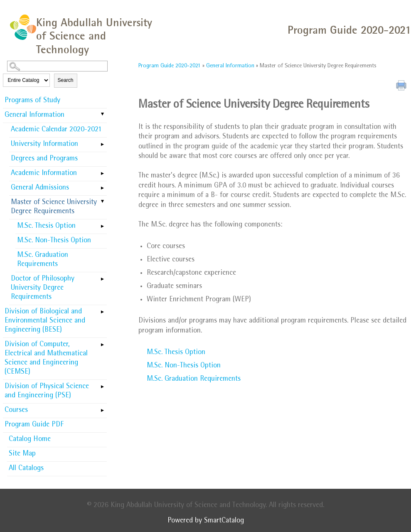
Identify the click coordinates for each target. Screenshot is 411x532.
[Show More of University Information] (103, 142)
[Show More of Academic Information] (103, 171)
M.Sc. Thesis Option (46, 227)
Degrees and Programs (44, 159)
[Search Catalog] (57, 66)
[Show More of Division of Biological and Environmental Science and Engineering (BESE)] (103, 309)
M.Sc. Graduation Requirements (43, 260)
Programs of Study (32, 101)
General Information (34, 116)
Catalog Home (30, 440)
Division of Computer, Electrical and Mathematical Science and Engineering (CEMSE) (46, 359)
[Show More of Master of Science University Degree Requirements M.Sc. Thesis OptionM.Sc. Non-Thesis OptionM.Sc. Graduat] (103, 202)
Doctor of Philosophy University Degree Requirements (43, 288)
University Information (44, 145)
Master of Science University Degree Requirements (54, 207)
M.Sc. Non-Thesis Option (54, 241)
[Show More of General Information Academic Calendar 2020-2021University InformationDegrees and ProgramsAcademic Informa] (103, 115)
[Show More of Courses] (103, 408)
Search (66, 80)
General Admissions (40, 188)
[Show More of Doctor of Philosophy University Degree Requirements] (103, 276)
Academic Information (44, 174)
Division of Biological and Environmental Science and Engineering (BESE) (45, 321)
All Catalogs (26, 469)
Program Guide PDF (34, 425)
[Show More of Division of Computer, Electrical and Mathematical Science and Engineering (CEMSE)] (103, 342)
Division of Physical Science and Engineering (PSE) (47, 392)
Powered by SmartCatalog (206, 521)
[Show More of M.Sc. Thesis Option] (103, 224)
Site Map (22, 454)
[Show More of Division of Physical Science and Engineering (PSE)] (103, 384)
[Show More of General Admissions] (103, 185)
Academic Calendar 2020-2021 (56, 130)
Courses (16, 411)
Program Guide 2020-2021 (170, 66)
